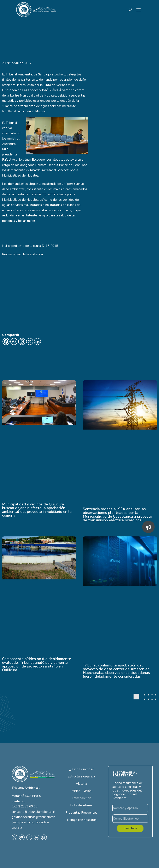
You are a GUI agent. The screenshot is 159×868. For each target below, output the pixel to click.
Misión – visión (81, 791)
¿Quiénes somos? (81, 769)
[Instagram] (22, 341)
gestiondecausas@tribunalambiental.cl (39, 817)
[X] (30, 341)
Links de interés (81, 805)
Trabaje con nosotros (81, 820)
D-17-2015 (50, 246)
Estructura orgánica (81, 776)
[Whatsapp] (14, 341)
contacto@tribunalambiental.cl (33, 812)
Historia (81, 784)
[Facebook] (6, 341)
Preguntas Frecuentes (81, 813)
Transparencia (81, 798)
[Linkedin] (37, 341)
